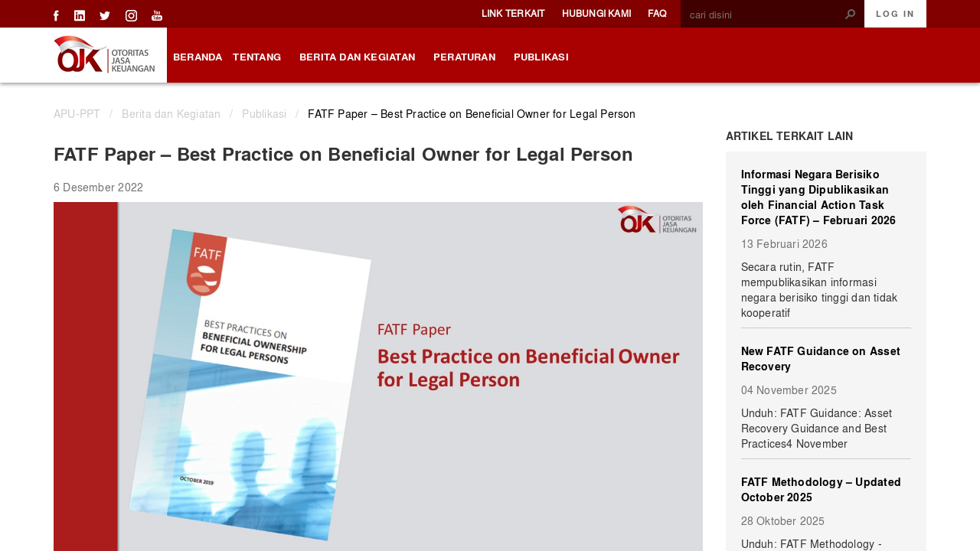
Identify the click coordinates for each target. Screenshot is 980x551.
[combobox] (766, 15)
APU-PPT (77, 113)
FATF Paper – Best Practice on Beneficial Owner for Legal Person (472, 113)
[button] (851, 14)
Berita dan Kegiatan (171, 113)
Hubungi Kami (597, 13)
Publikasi (264, 113)
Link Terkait (513, 13)
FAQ (657, 13)
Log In (895, 14)
